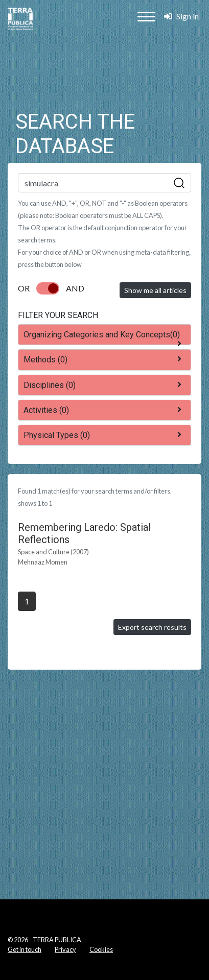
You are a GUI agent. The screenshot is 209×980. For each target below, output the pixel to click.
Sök (179, 183)
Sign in (181, 16)
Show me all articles (155, 290)
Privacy (65, 949)
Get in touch (25, 949)
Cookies (101, 949)
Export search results (152, 627)
